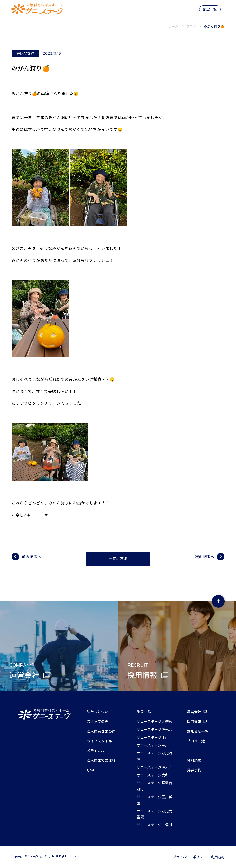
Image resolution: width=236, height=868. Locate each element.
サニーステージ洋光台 (154, 729)
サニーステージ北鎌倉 (154, 721)
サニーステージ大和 (153, 775)
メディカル (96, 750)
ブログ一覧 (196, 741)
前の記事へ (31, 556)
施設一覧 (210, 9)
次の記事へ (205, 556)
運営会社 (194, 712)
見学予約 (194, 770)
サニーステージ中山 (153, 737)
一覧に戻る (118, 559)
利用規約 (218, 857)
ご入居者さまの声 (101, 731)
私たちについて (99, 712)
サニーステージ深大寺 (154, 767)
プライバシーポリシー (189, 857)
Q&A (91, 770)
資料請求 (194, 760)
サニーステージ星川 (153, 745)
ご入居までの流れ (101, 760)
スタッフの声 (98, 721)
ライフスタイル (99, 741)
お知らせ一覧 (198, 731)
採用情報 (194, 721)
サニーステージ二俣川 (154, 825)
